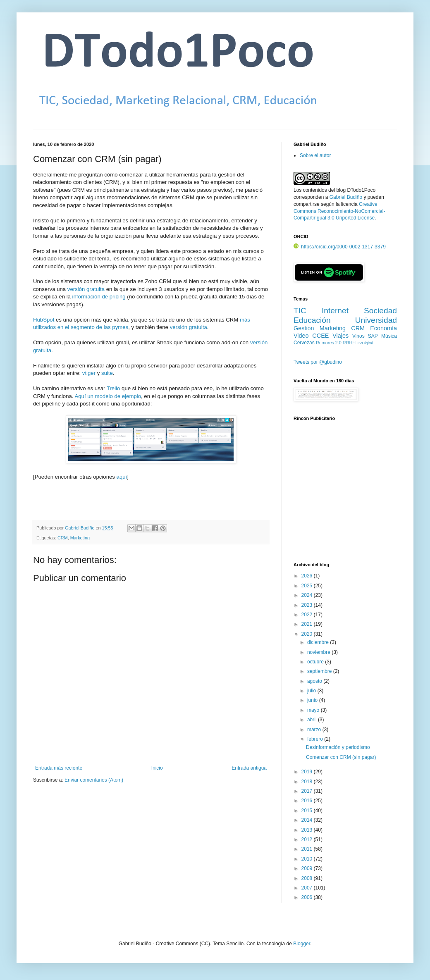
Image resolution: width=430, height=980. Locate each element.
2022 (308, 615)
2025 (308, 586)
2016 (308, 801)
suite (107, 373)
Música (389, 336)
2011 (308, 849)
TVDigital (365, 343)
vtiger (89, 373)
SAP (373, 336)
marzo (315, 730)
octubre (316, 662)
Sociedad (380, 311)
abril (313, 720)
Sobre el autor (315, 155)
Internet (335, 311)
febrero (316, 739)
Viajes (340, 336)
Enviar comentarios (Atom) (94, 780)
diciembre (319, 642)
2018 (308, 782)
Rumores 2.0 (329, 343)
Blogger (302, 944)
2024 (308, 595)
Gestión (304, 328)
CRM (63, 538)
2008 (308, 878)
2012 (308, 839)
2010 (308, 859)
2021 (308, 624)
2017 (308, 791)
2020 (308, 634)
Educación (312, 320)
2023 (308, 605)
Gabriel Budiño (80, 528)
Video (301, 336)
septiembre (320, 671)
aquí (122, 477)
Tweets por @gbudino (318, 362)
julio (312, 691)
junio (313, 700)
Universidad (376, 320)
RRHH (349, 343)
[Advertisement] (345, 496)
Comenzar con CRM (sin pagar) (341, 757)
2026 (308, 576)
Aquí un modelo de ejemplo (108, 396)
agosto (315, 681)
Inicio (157, 768)
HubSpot (44, 320)
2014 (308, 820)
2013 (308, 830)
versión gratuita (86, 289)
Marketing (80, 538)
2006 (308, 897)
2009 (308, 868)
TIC (300, 311)
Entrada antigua (249, 768)
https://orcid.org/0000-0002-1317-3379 (340, 247)
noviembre (319, 652)
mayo (314, 710)
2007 (308, 888)
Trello (113, 388)
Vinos (358, 336)
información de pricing (99, 297)
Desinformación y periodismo (338, 747)
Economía (383, 328)
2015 (308, 811)
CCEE (320, 336)
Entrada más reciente (59, 768)
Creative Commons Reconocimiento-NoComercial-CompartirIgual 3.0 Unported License (339, 211)
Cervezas (304, 343)
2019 (308, 772)
